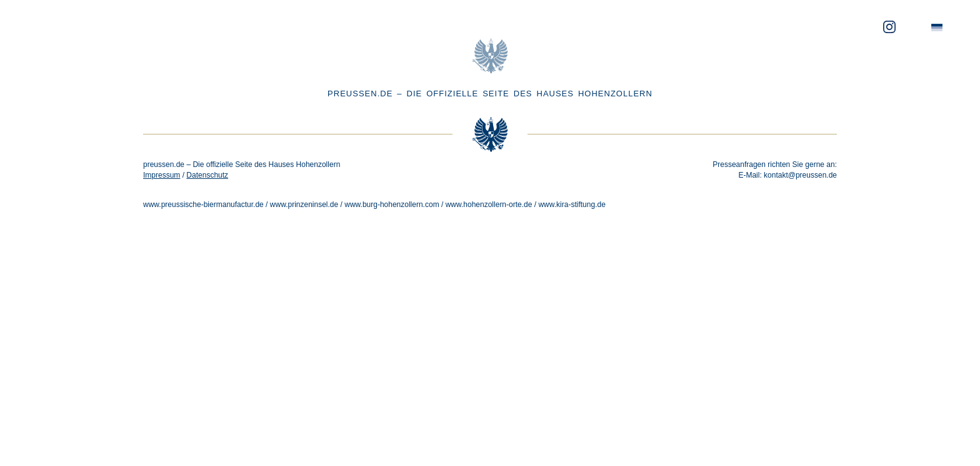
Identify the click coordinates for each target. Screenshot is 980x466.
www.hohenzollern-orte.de (489, 205)
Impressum (162, 175)
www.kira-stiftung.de (572, 205)
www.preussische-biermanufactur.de (203, 205)
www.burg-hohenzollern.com (392, 205)
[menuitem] (937, 28)
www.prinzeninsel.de (304, 205)
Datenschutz (207, 175)
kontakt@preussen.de (800, 175)
